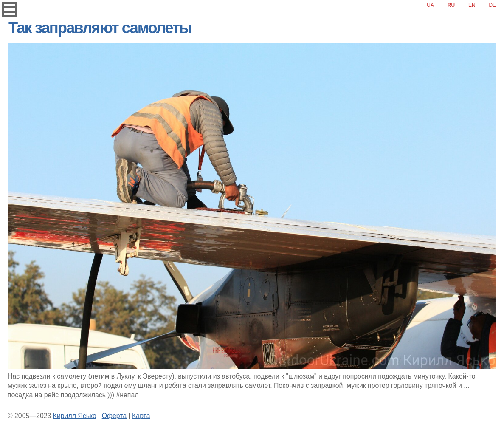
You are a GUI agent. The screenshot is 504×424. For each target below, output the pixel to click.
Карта (141, 416)
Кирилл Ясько (75, 416)
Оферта (114, 416)
